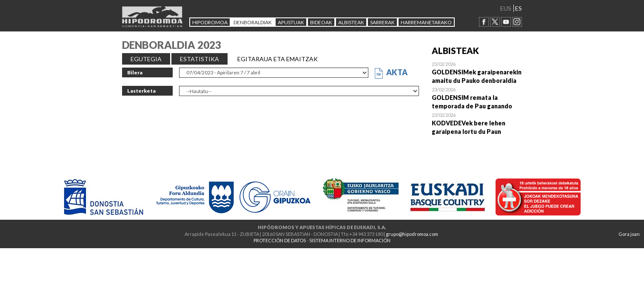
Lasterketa (141, 91)
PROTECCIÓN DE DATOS (280, 240)
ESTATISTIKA (199, 59)
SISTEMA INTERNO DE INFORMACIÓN (350, 240)
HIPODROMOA (210, 22)
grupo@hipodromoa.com (412, 234)
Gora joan (629, 234)
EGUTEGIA (146, 59)
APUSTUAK (291, 22)
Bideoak (321, 22)
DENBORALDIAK (253, 22)
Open (477, 72)
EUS (506, 8)
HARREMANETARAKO (426, 22)
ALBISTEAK (351, 22)
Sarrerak (382, 22)
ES (519, 8)
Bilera (135, 72)
